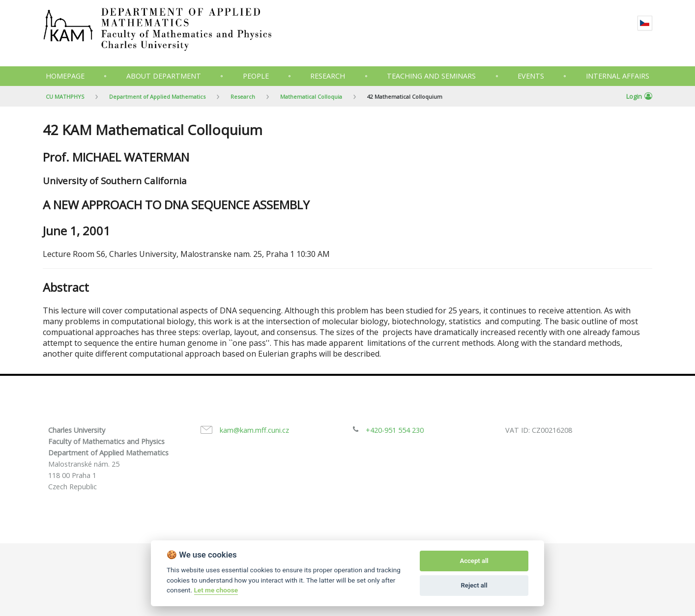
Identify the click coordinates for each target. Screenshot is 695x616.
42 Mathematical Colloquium (405, 97)
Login (639, 96)
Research (328, 76)
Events (531, 76)
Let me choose (216, 590)
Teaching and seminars (431, 76)
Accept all (474, 561)
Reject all (474, 585)
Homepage (65, 76)
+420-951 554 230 (395, 430)
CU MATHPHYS (65, 97)
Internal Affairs (618, 76)
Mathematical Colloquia (311, 97)
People (256, 76)
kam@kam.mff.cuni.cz (254, 430)
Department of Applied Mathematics (157, 97)
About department (164, 76)
